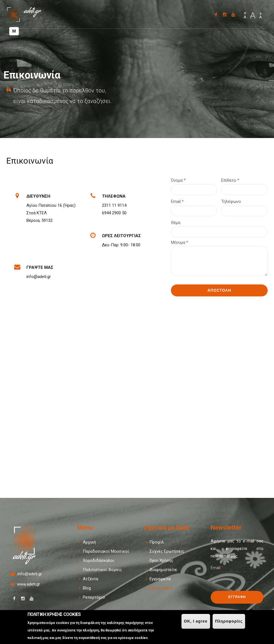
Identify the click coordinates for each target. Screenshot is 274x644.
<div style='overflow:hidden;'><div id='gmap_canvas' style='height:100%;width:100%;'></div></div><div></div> (137, 394)
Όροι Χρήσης (161, 561)
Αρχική (89, 542)
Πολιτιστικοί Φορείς (102, 570)
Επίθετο (230, 180)
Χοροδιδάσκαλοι (99, 561)
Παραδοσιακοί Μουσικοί (106, 551)
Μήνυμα (180, 242)
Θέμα (176, 223)
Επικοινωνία (161, 588)
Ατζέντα (90, 579)
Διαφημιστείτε (163, 570)
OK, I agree (196, 621)
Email (177, 201)
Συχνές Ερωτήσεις (167, 551)
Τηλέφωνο (231, 201)
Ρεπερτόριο (94, 597)
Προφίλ (157, 542)
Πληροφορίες (229, 621)
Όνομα (178, 180)
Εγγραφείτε (160, 579)
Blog (87, 588)
